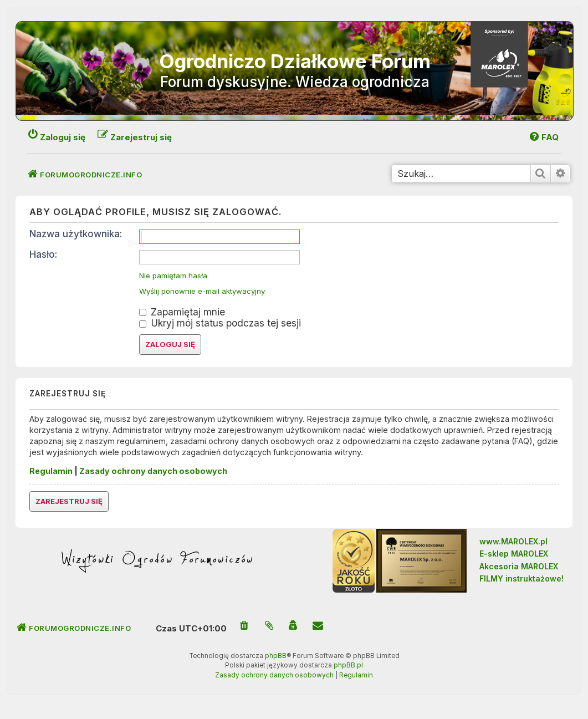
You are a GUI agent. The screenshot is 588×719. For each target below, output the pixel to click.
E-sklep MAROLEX (514, 554)
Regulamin (51, 471)
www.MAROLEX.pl (513, 541)
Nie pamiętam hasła (173, 276)
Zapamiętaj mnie (182, 312)
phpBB (276, 656)
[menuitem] (543, 137)
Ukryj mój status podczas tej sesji (220, 323)
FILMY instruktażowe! (521, 578)
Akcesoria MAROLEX (519, 566)
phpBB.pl (348, 665)
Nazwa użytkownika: (76, 234)
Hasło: (43, 254)
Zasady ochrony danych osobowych (153, 471)
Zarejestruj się (69, 501)
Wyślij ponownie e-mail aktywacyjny (202, 291)
